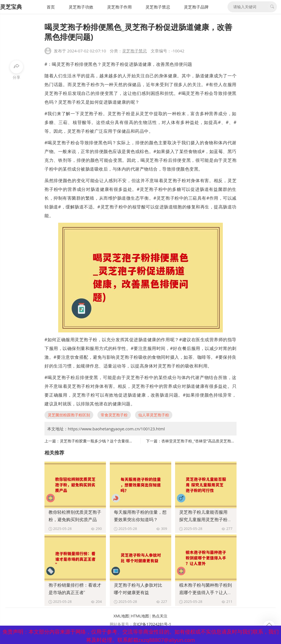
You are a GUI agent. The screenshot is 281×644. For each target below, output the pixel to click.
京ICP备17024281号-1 (152, 624)
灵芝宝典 (11, 7)
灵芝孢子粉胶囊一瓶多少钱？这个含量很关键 (98, 441)
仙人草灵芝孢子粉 (154, 415)
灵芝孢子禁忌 (158, 7)
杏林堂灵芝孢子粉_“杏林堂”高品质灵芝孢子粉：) (203, 441)
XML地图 (121, 616)
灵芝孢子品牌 (196, 7)
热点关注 (160, 616)
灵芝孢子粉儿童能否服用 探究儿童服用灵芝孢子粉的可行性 (206, 519)
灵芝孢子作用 (119, 7)
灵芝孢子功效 (81, 7)
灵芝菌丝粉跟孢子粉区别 (69, 415)
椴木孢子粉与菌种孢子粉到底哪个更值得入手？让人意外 (206, 592)
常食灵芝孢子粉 (114, 415)
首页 (51, 7)
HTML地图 (140, 616)
